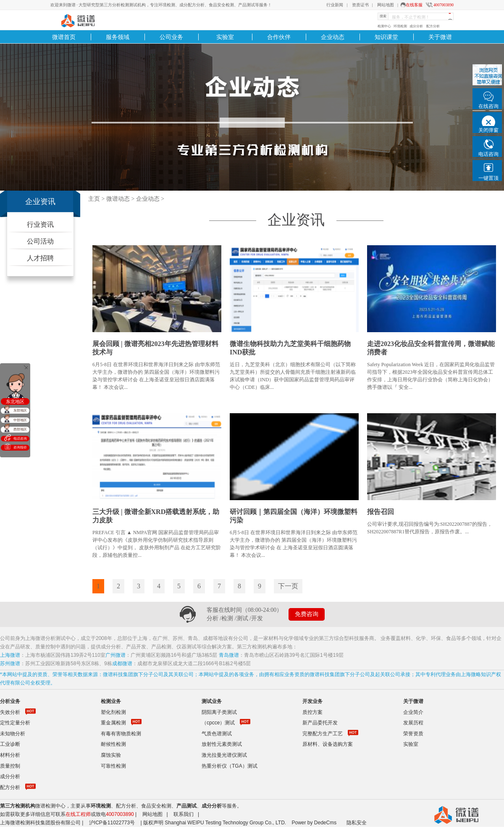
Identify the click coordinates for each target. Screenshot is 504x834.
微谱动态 (118, 199)
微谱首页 (64, 37)
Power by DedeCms (314, 823)
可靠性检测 (113, 766)
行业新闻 (335, 5)
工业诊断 (10, 744)
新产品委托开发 (320, 723)
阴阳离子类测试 (219, 712)
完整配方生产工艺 (323, 734)
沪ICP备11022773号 (112, 823)
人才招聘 (40, 258)
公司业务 (171, 37)
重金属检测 (113, 723)
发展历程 (413, 723)
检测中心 (384, 26)
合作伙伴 (279, 37)
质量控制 (10, 766)
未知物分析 (13, 734)
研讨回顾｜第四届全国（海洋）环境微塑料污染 (294, 516)
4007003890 (444, 5)
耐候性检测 (113, 744)
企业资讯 (40, 202)
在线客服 (414, 5)
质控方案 (312, 712)
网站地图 (386, 5)
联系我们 (184, 814)
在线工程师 (78, 814)
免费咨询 (307, 614)
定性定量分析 (15, 723)
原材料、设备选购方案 (328, 744)
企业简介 (413, 712)
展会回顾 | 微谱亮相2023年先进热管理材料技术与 (155, 348)
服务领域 (118, 37)
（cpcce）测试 (218, 723)
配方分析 (433, 26)
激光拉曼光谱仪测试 (224, 755)
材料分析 (10, 755)
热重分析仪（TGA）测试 (230, 766)
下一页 (288, 586)
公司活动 (40, 241)
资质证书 (360, 5)
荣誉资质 (413, 734)
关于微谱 (440, 37)
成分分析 (416, 26)
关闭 (26, 367)
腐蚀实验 (111, 755)
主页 (94, 199)
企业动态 (333, 37)
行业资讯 (40, 224)
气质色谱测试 (217, 734)
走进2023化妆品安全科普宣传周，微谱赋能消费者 (431, 348)
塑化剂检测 (113, 712)
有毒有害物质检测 (121, 734)
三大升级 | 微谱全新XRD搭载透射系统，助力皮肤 (156, 516)
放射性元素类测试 (222, 744)
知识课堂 (386, 37)
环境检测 (400, 26)
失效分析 (10, 712)
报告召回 (381, 512)
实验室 (225, 37)
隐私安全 (357, 823)
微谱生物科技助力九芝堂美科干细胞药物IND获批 (290, 348)
